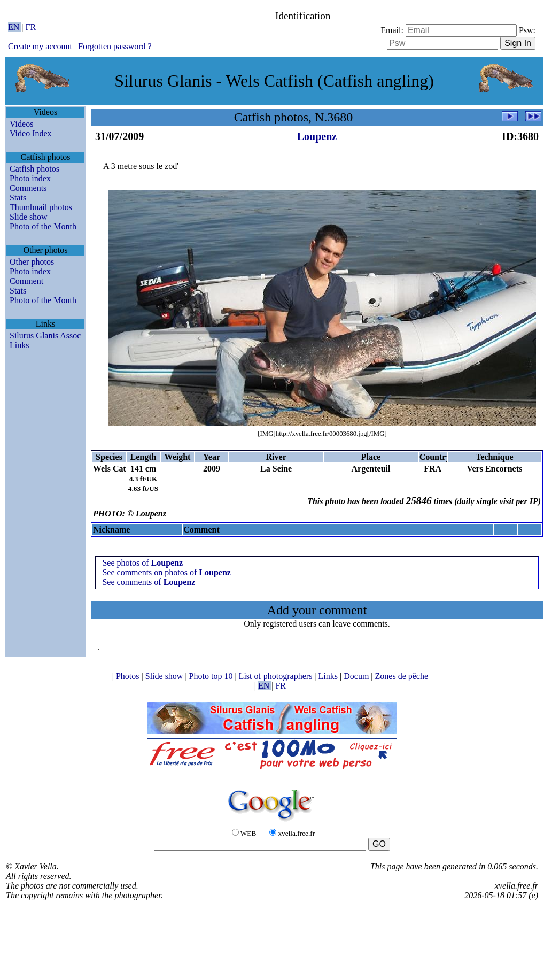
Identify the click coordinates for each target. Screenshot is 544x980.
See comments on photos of (166, 572)
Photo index (30, 178)
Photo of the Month (43, 226)
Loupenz (317, 136)
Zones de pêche (403, 676)
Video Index (31, 133)
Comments (28, 188)
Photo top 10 (212, 676)
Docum (357, 676)
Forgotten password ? (115, 46)
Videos (21, 124)
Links (19, 345)
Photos (129, 676)
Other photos (32, 262)
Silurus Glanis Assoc (45, 335)
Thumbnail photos (41, 207)
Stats (18, 198)
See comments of (149, 582)
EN (15, 27)
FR (31, 27)
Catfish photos (34, 169)
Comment (26, 281)
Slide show (29, 217)
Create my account (40, 46)
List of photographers (277, 676)
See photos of (142, 563)
